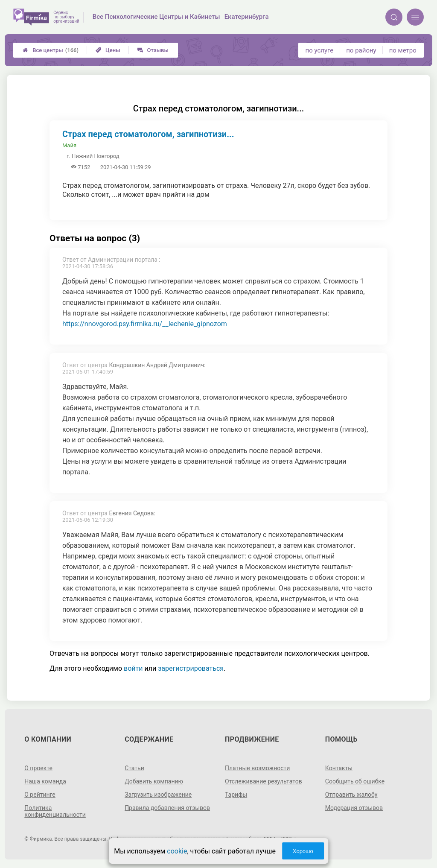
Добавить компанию (154, 781)
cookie (177, 851)
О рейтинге (40, 795)
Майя (69, 145)
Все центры (51, 50)
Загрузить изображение (158, 795)
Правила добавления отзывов (167, 808)
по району (361, 50)
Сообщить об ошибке (355, 781)
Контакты (339, 768)
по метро (403, 50)
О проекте (38, 768)
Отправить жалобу (351, 795)
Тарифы (236, 795)
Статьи (134, 768)
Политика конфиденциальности (55, 811)
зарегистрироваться (191, 668)
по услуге (320, 50)
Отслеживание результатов (264, 781)
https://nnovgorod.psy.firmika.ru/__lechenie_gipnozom (145, 324)
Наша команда (45, 781)
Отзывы (153, 50)
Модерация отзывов (354, 808)
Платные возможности (257, 768)
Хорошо (303, 851)
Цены (108, 50)
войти (133, 668)
